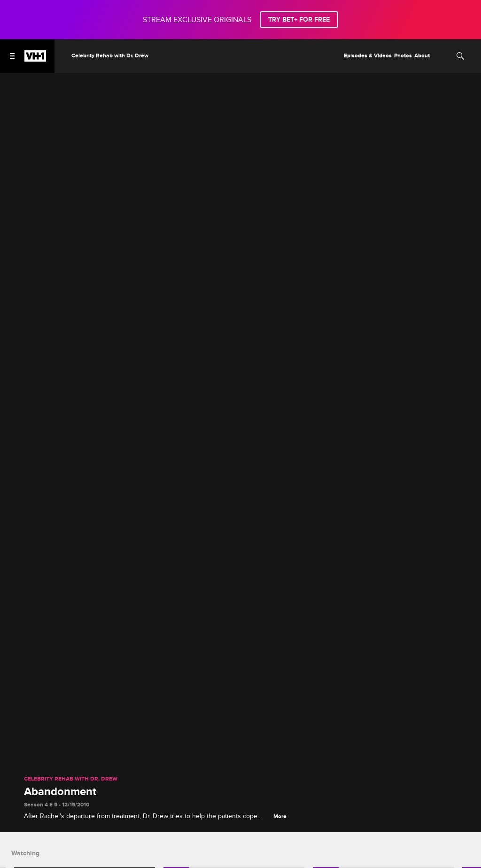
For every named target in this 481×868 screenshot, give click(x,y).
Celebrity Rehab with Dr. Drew (71, 779)
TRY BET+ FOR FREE (299, 20)
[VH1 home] (35, 59)
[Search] (460, 56)
